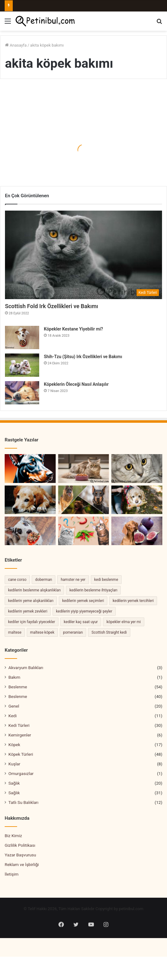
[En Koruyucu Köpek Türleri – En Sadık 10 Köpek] (84, 500)
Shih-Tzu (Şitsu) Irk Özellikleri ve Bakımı (83, 357)
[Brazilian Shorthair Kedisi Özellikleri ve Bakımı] (137, 468)
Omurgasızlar (21, 773)
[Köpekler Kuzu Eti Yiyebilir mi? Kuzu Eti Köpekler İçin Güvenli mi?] (30, 531)
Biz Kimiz (13, 836)
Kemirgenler (20, 735)
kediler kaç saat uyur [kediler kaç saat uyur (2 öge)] (81, 622)
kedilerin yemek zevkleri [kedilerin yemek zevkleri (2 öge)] (28, 611)
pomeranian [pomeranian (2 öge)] (73, 632)
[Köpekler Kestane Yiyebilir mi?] (22, 337)
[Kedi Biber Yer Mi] (84, 531)
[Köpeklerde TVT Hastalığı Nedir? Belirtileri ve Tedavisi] (30, 500)
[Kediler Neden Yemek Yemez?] (84, 468)
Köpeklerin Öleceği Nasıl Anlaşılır (76, 384)
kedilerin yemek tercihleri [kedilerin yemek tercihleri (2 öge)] (133, 601)
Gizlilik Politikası (20, 845)
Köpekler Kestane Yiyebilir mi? (73, 329)
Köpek (14, 745)
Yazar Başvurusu (20, 855)
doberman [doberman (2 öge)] (44, 580)
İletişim (12, 874)
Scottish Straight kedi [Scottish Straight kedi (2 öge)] (109, 632)
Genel (14, 706)
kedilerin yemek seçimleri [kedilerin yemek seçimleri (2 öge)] (83, 601)
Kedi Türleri (19, 725)
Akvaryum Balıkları (26, 668)
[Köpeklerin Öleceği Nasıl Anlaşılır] (22, 393)
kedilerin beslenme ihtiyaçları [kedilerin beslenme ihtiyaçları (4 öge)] (93, 590)
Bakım (14, 677)
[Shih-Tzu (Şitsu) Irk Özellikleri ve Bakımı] (22, 365)
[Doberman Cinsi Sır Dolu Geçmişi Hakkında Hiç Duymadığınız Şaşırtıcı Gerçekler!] (30, 468)
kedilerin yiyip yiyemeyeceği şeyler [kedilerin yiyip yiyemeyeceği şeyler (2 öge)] (84, 611)
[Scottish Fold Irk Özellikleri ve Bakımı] (83, 255)
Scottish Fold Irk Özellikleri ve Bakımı (51, 306)
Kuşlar (14, 764)
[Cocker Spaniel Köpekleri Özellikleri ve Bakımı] (137, 500)
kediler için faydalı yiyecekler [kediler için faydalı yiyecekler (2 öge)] (32, 622)
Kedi (13, 716)
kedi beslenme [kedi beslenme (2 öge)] (106, 580)
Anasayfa (16, 45)
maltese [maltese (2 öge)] (15, 632)
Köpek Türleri (21, 754)
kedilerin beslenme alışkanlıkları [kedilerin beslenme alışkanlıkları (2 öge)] (34, 590)
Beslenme (18, 687)
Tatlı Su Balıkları (23, 802)
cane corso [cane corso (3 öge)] (17, 580)
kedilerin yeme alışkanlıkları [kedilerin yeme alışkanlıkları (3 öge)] (31, 601)
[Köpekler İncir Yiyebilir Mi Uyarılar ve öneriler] (137, 531)
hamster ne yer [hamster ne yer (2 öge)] (73, 580)
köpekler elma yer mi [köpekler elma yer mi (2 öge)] (123, 622)
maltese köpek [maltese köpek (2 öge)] (42, 632)
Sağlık (14, 783)
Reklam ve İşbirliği (22, 864)
